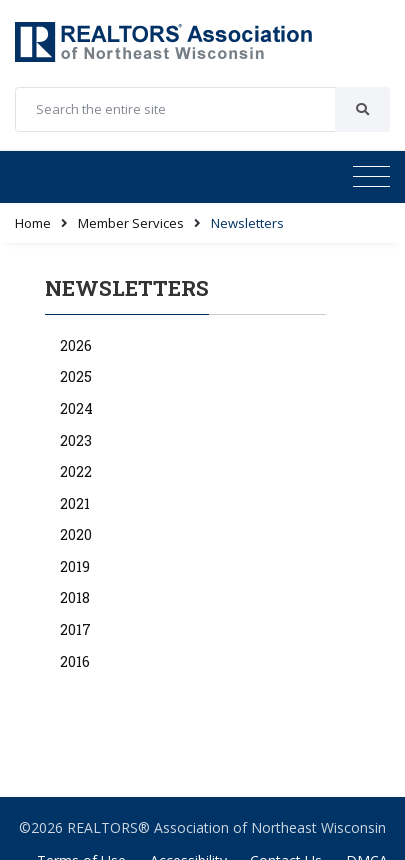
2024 (76, 408)
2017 (75, 629)
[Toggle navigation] (371, 177)
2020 (76, 534)
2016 (75, 661)
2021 (75, 503)
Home (33, 223)
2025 (76, 376)
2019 (75, 566)
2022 (76, 471)
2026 (76, 345)
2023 (76, 440)
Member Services (131, 223)
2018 (75, 597)
